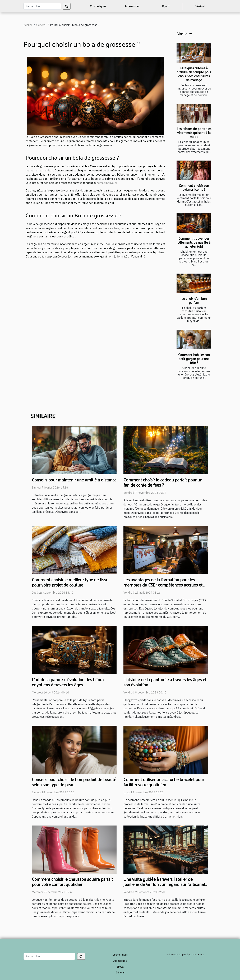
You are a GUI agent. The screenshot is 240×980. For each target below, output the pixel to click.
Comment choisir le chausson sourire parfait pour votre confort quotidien (72, 882)
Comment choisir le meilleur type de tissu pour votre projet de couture (70, 582)
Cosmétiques (98, 6)
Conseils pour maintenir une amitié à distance (74, 480)
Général (200, 6)
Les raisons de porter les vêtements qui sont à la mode (194, 133)
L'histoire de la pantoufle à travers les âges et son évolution (165, 682)
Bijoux (166, 6)
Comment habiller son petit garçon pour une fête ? (194, 359)
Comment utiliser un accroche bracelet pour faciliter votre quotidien (164, 782)
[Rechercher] (42, 6)
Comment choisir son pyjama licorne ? (194, 187)
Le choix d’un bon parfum (194, 300)
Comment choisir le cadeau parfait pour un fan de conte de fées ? (163, 482)
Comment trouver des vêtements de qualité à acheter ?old (194, 242)
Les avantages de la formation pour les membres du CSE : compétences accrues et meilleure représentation (163, 585)
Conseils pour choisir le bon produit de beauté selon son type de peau (74, 782)
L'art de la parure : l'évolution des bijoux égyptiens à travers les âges (68, 682)
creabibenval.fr (108, 183)
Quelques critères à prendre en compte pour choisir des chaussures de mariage (194, 74)
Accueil (28, 25)
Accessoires (132, 6)
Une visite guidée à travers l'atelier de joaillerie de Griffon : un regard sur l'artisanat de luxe (164, 884)
